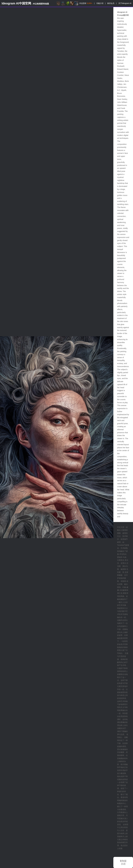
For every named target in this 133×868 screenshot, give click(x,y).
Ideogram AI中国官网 (25, 3)
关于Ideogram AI (125, 3)
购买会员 (111, 3)
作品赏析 (86, 3)
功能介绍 (100, 3)
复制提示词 (123, 862)
